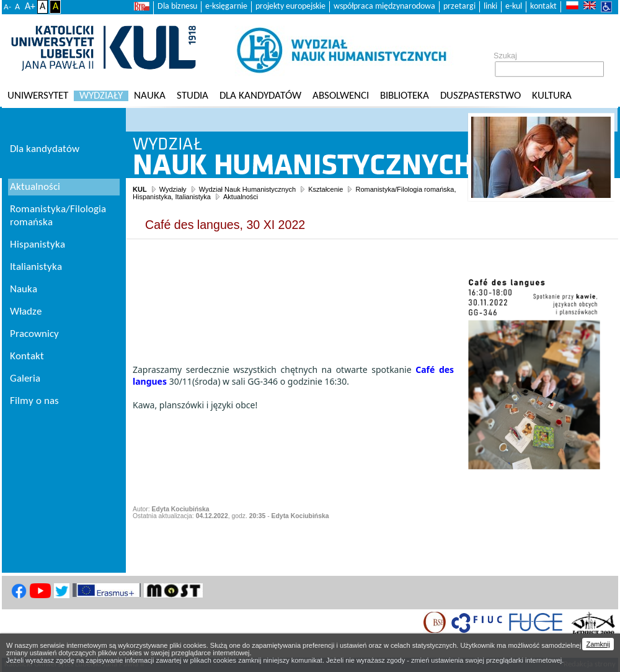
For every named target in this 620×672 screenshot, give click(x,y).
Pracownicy (34, 334)
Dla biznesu (177, 7)
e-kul (514, 7)
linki (490, 7)
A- (7, 7)
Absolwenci (341, 96)
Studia (193, 96)
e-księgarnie (226, 7)
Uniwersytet (38, 96)
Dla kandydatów (260, 96)
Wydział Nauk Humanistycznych (247, 189)
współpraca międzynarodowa (384, 7)
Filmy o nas (34, 401)
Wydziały (101, 96)
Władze (26, 312)
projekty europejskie (290, 7)
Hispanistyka (38, 245)
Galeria (25, 379)
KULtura (552, 96)
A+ (30, 7)
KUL (140, 189)
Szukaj (505, 56)
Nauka (150, 96)
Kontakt (27, 356)
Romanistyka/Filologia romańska (58, 216)
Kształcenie (325, 189)
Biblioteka (405, 96)
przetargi (459, 7)
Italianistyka (36, 267)
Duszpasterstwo (480, 96)
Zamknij (598, 644)
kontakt (543, 7)
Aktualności (241, 197)
